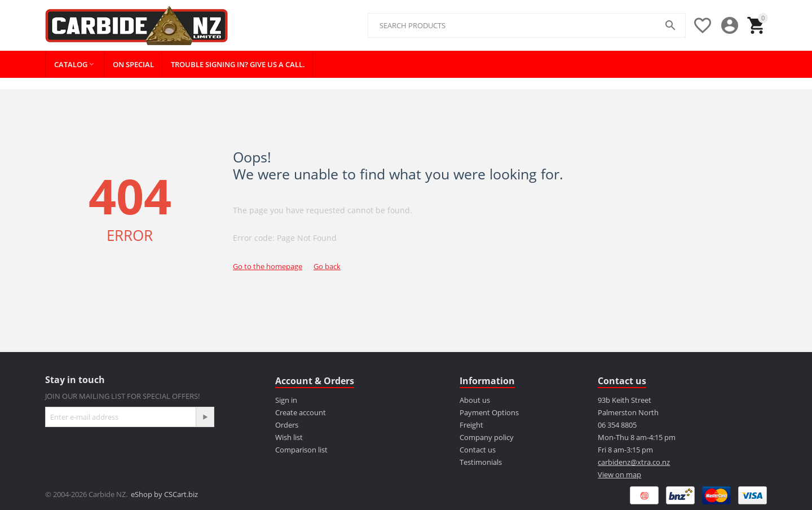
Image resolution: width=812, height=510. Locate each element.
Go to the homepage (268, 266)
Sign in (286, 400)
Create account (301, 412)
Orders (287, 425)
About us (475, 400)
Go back (327, 266)
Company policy (487, 437)
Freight (471, 425)
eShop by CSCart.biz (164, 494)
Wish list (289, 437)
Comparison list (301, 450)
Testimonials (481, 462)
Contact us (478, 450)
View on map (619, 474)
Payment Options (489, 412)
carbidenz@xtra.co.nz (634, 462)
